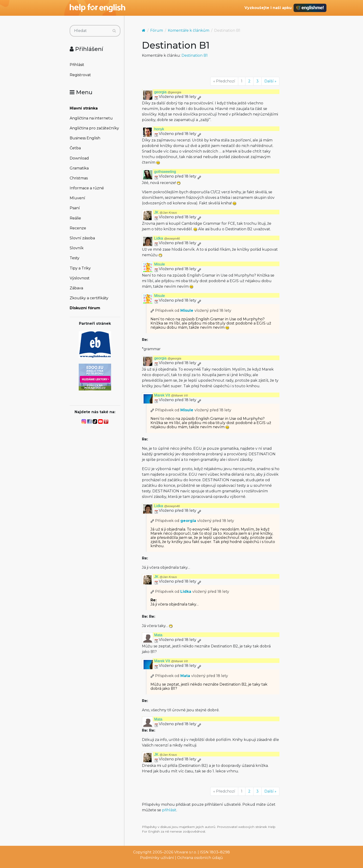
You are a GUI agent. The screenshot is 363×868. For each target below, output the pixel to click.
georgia (168, 92)
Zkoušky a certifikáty (89, 298)
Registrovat (80, 75)
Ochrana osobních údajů (200, 858)
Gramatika (79, 168)
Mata (158, 635)
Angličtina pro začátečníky (94, 128)
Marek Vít (171, 395)
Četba (75, 148)
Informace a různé (87, 188)
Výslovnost (80, 278)
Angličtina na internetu (91, 118)
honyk (159, 129)
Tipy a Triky (80, 268)
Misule (160, 264)
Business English (85, 138)
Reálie (75, 218)
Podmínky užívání (157, 858)
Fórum (157, 30)
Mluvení (77, 198)
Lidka (167, 238)
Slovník (77, 248)
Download (79, 158)
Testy (75, 258)
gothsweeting (165, 172)
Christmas (79, 178)
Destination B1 (195, 55)
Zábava (76, 288)
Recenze (78, 228)
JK (166, 212)
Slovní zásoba (82, 238)
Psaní (75, 208)
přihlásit (169, 810)
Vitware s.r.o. (185, 852)
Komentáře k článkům (189, 30)
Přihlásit (77, 65)
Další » (270, 81)
